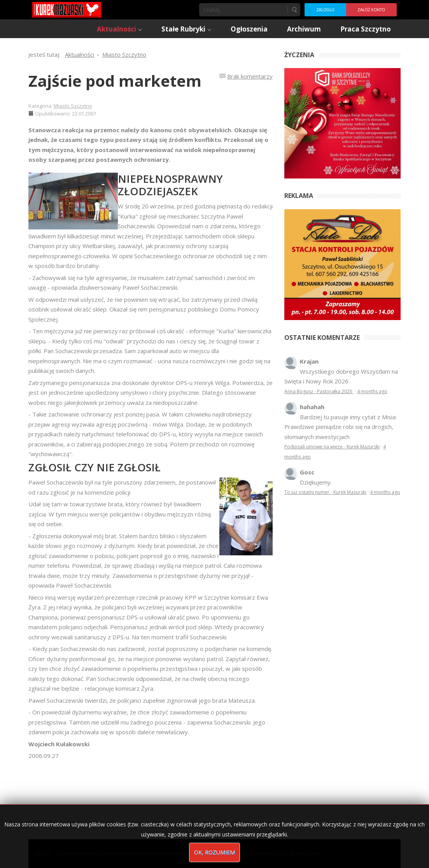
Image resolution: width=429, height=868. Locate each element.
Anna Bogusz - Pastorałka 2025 (319, 391)
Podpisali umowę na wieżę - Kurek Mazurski (332, 447)
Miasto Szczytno (73, 106)
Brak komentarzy (250, 76)
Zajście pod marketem (115, 81)
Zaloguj (325, 10)
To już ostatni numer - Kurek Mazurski (325, 492)
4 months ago (372, 391)
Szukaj (294, 10)
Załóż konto (371, 10)
